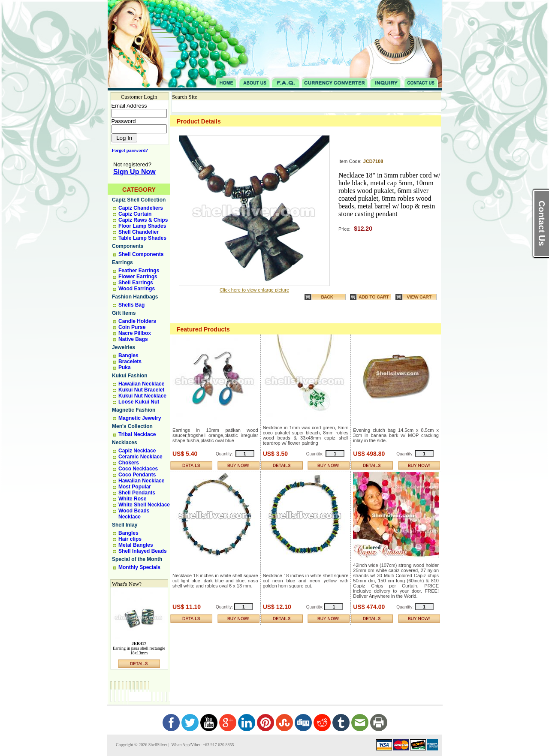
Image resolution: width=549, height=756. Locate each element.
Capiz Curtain (135, 214)
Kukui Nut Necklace (142, 396)
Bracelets (130, 361)
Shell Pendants (137, 493)
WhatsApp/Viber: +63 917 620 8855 (202, 745)
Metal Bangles (136, 545)
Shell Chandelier (139, 232)
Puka (125, 367)
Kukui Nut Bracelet (141, 390)
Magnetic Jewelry (140, 418)
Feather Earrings (139, 271)
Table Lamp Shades (142, 238)
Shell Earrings (136, 283)
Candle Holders (137, 321)
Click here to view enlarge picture (254, 290)
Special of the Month (137, 559)
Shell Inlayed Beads (143, 551)
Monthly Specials (139, 567)
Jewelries (124, 347)
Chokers (129, 463)
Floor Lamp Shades (142, 226)
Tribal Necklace (137, 434)
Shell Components (141, 254)
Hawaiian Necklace (141, 384)
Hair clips (130, 539)
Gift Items (124, 313)
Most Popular (135, 487)
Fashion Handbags (135, 297)
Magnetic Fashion (134, 410)
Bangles (128, 355)
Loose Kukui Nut (139, 402)
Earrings (122, 262)
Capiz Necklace (137, 451)
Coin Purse (132, 327)
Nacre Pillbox (135, 333)
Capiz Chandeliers (141, 208)
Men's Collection (132, 426)
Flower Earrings (138, 277)
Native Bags (133, 339)
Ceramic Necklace (140, 457)
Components (128, 246)
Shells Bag (131, 305)
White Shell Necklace (144, 505)
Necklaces (125, 443)
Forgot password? (128, 150)
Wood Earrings (137, 289)
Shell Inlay (125, 525)
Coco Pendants (137, 475)
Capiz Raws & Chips (143, 220)
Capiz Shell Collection (139, 200)
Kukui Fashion (130, 376)
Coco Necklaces (138, 469)
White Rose (132, 499)
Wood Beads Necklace (134, 514)
